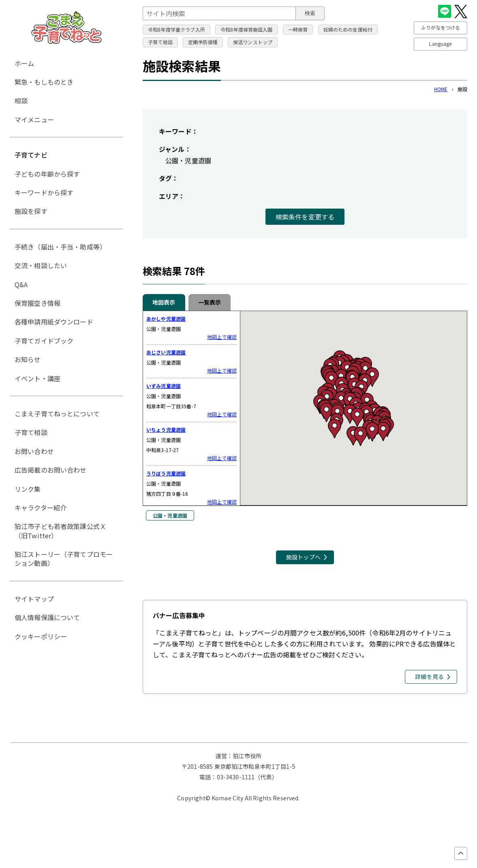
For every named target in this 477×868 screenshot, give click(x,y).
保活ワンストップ (253, 42)
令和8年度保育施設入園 (247, 29)
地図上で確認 (222, 337)
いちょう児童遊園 (166, 430)
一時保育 (298, 29)
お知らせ (28, 359)
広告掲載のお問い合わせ (51, 470)
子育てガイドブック (44, 341)
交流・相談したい (41, 265)
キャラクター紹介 (41, 508)
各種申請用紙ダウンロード (54, 322)
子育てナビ (31, 155)
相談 (21, 100)
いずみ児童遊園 (164, 386)
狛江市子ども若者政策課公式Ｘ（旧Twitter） (60, 531)
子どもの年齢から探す (47, 174)
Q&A (21, 284)
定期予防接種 (203, 42)
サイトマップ (34, 599)
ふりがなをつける (440, 27)
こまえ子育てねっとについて (57, 414)
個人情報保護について (47, 617)
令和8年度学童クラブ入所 (176, 29)
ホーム (24, 63)
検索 (310, 13)
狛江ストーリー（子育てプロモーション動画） (64, 559)
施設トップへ (303, 557)
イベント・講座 (37, 378)
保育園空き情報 (37, 303)
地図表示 (164, 302)
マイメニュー (34, 119)
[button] (353, 436)
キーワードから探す (44, 192)
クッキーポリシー (41, 636)
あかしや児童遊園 (166, 319)
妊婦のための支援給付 (348, 29)
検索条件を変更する (305, 217)
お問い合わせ (34, 451)
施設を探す (31, 211)
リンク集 (28, 489)
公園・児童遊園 (170, 515)
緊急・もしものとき (44, 82)
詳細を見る (429, 676)
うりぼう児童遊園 (166, 473)
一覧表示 (210, 302)
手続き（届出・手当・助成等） (60, 247)
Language (440, 44)
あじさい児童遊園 (166, 352)
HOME (441, 89)
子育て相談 (160, 42)
